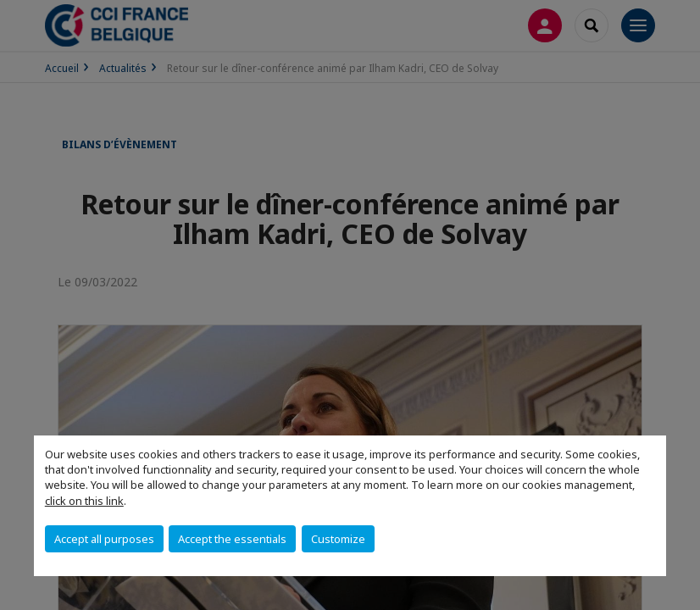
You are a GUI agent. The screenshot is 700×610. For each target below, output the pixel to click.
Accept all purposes (104, 539)
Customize (338, 539)
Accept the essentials (232, 539)
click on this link (84, 501)
